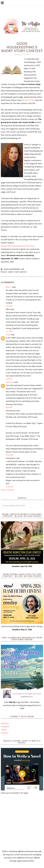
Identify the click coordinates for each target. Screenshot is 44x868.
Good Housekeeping (12, 269)
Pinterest (5, 733)
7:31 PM (9, 306)
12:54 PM (10, 455)
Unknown (10, 382)
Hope (8, 335)
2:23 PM (9, 379)
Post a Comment (8, 490)
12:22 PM (10, 487)
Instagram (5, 727)
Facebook (5, 723)
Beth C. (9, 287)
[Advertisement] (22, 822)
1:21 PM (9, 331)
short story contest (17, 272)
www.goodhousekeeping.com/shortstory (18, 246)
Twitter (4, 730)
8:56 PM (9, 407)
